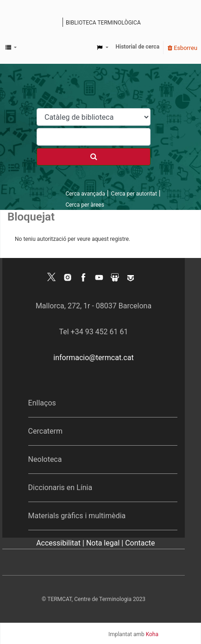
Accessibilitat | (61, 543)
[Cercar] (94, 157)
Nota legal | (106, 543)
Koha (152, 634)
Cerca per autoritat (134, 194)
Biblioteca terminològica (103, 23)
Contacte (140, 543)
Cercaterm (45, 431)
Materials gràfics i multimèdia (77, 516)
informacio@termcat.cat (93, 358)
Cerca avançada (85, 194)
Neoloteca (45, 459)
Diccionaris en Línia (60, 488)
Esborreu (182, 48)
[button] (11, 48)
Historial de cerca (138, 47)
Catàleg (57, 23)
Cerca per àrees (85, 205)
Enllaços (42, 403)
